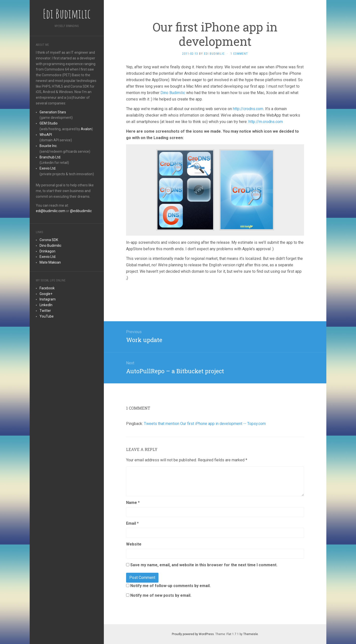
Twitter (45, 311)
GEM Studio (49, 123)
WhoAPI (46, 135)
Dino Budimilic (50, 246)
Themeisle (251, 634)
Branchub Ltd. (50, 157)
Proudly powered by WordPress (193, 634)
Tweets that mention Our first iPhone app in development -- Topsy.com (205, 424)
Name (133, 503)
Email (132, 523)
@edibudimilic (81, 211)
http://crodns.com (248, 109)
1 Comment (239, 54)
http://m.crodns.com (266, 122)
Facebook (47, 288)
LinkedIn (46, 305)
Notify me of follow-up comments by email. (170, 586)
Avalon (86, 129)
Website (134, 544)
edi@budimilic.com (51, 211)
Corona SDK (49, 240)
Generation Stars (53, 112)
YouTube (47, 316)
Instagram (48, 299)
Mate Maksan (50, 262)
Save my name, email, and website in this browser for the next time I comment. (204, 565)
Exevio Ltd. (48, 168)
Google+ (46, 294)
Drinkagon (47, 251)
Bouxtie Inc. (48, 146)
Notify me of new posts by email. (161, 595)
